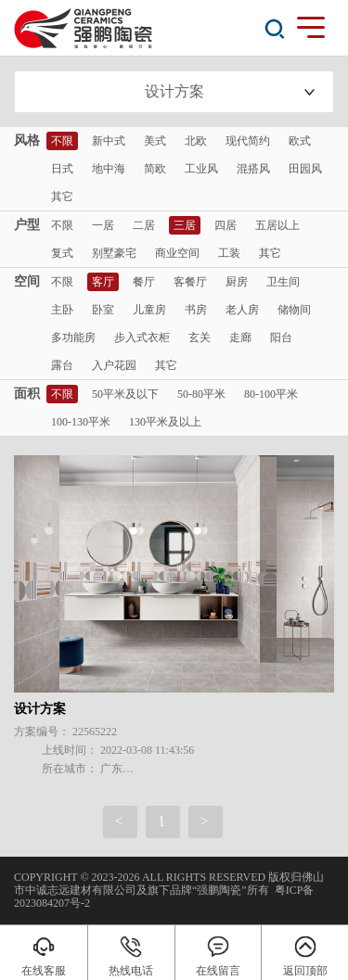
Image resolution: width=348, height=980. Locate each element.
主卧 (62, 310)
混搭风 (253, 169)
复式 (62, 253)
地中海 (109, 169)
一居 (103, 225)
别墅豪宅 (114, 253)
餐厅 (144, 282)
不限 (62, 141)
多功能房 (73, 337)
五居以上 (277, 225)
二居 (144, 225)
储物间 (294, 310)
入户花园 (114, 365)
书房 (196, 310)
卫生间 (283, 282)
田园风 (305, 169)
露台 (62, 365)
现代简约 (248, 141)
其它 (62, 197)
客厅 (103, 282)
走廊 (240, 337)
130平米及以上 (165, 422)
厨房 (237, 282)
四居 (226, 225)
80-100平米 (271, 394)
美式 (155, 141)
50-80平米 (201, 394)
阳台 (281, 337)
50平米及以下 (125, 394)
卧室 (103, 310)
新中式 (109, 141)
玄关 (200, 337)
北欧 (196, 141)
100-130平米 (81, 422)
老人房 (242, 310)
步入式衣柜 (142, 337)
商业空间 (177, 253)
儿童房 (149, 310)
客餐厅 (190, 282)
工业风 (201, 169)
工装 (229, 253)
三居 (185, 225)
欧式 (300, 141)
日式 (62, 169)
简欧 (155, 169)
